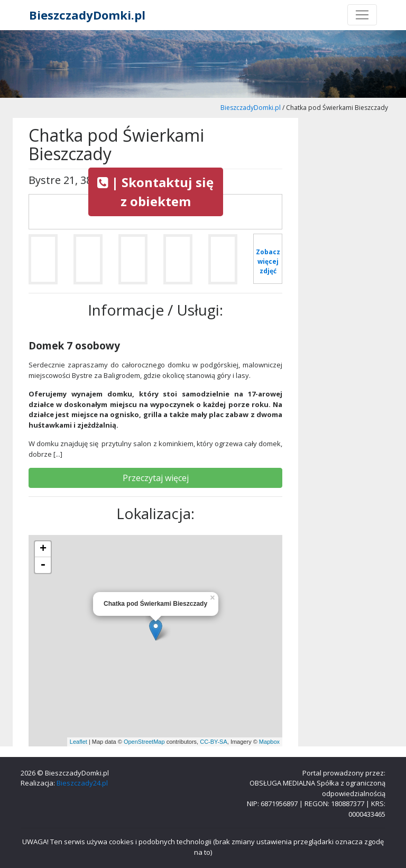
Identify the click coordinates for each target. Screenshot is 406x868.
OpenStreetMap (144, 742)
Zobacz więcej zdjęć (268, 261)
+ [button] (43, 549)
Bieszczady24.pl (82, 783)
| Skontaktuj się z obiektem (155, 192)
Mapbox (269, 742)
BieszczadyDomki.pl (87, 15)
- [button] (43, 565)
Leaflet (79, 742)
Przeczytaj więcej (156, 478)
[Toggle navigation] (362, 15)
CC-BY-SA (214, 742)
